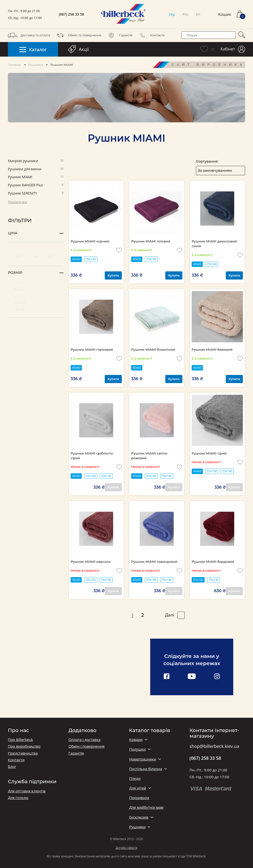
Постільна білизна (146, 769)
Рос (186, 14)
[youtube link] (192, 677)
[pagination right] (181, 615)
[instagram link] (217, 677)
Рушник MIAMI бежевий (212, 349)
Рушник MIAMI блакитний (153, 349)
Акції (78, 49)
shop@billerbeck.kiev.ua (214, 746)
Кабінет (233, 49)
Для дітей (138, 788)
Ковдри (136, 740)
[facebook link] (167, 677)
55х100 (36, 302)
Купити (113, 275)
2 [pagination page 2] (143, 615)
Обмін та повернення (78, 35)
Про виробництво (24, 746)
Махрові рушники (36, 161)
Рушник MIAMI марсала (91, 562)
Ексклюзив (139, 817)
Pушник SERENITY (36, 193)
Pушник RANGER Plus (36, 185)
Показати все (17, 202)
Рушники (36, 65)
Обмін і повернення (86, 746)
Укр (172, 14)
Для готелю (18, 798)
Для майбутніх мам (146, 807)
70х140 (36, 309)
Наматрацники (143, 759)
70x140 (91, 259)
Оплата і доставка (84, 740)
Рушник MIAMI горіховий (92, 349)
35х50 (36, 282)
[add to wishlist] (119, 250)
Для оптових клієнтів (27, 791)
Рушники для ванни (36, 169)
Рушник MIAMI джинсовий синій (214, 244)
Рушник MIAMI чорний (90, 241)
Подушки (137, 749)
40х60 (36, 289)
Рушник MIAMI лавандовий (154, 562)
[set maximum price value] (50, 257)
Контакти (151, 35)
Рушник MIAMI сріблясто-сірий (92, 456)
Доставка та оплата (29, 35)
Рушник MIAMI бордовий (213, 562)
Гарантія (119, 35)
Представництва (23, 753)
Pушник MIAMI (36, 177)
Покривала (139, 798)
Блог (12, 767)
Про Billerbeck (20, 740)
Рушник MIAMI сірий (209, 453)
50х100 (36, 296)
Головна (14, 65)
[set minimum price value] (21, 257)
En (198, 14)
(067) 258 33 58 (72, 14)
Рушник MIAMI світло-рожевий (150, 456)
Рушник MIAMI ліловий (151, 241)
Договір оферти (126, 848)
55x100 (91, 476)
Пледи (135, 778)
